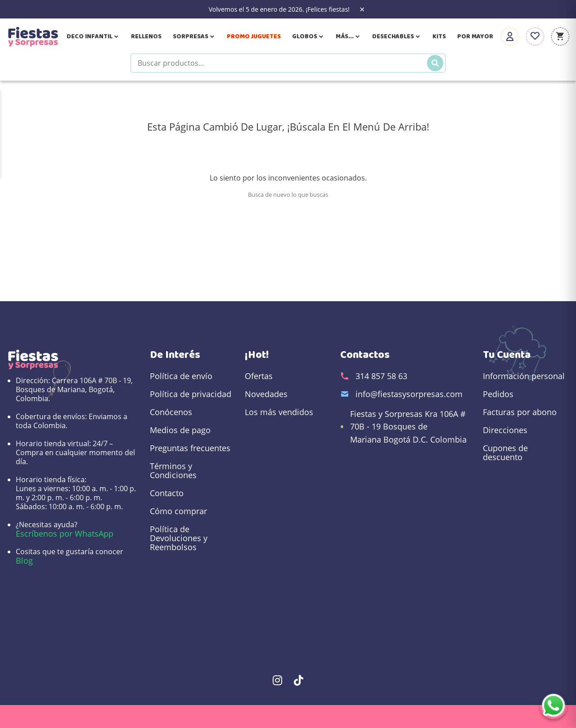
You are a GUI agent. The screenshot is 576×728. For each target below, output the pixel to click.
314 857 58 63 (381, 376)
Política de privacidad (191, 394)
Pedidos (498, 394)
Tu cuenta (507, 355)
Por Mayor (475, 36)
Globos (308, 36)
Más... (348, 36)
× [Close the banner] (362, 9)
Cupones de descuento (505, 452)
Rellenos (146, 36)
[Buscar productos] (288, 63)
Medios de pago (180, 430)
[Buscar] (435, 63)
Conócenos (171, 412)
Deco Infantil (93, 36)
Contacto (167, 493)
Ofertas (259, 376)
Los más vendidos (279, 412)
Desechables (397, 36)
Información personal (524, 376)
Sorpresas (194, 36)
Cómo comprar (178, 511)
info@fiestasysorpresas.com (409, 394)
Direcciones (505, 430)
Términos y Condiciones (173, 470)
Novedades (266, 394)
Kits (439, 36)
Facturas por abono (520, 412)
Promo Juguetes (254, 36)
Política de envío (181, 376)
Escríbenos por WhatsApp (65, 534)
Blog (24, 561)
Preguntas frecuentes (190, 448)
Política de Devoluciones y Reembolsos (179, 538)
